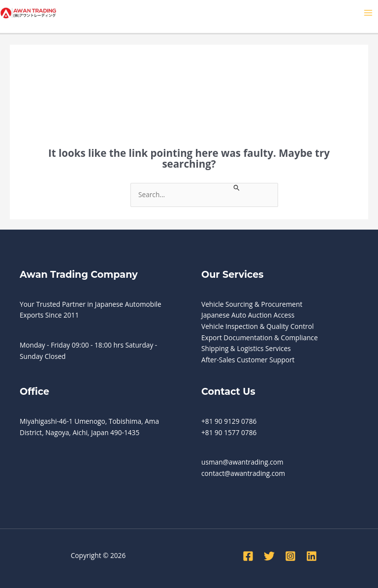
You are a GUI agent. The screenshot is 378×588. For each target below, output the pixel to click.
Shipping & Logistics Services (246, 348)
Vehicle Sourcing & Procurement (252, 304)
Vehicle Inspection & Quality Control (257, 326)
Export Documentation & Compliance (260, 338)
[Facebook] (248, 556)
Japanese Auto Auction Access (248, 315)
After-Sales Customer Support (248, 360)
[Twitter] (269, 556)
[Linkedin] (312, 556)
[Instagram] (290, 556)
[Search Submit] (237, 187)
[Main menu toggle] (368, 13)
